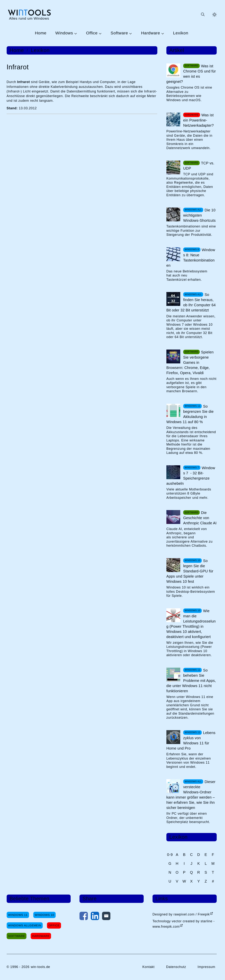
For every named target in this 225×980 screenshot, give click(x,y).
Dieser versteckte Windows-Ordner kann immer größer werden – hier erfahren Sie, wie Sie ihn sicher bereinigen (191, 795)
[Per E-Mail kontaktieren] (106, 917)
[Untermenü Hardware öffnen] (162, 33)
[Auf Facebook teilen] (84, 917)
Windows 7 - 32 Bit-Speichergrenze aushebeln (191, 476)
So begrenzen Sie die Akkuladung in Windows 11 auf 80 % (190, 414)
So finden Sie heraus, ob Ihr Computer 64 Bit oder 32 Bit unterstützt (191, 302)
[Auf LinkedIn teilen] (95, 917)
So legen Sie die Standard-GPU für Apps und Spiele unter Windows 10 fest (190, 571)
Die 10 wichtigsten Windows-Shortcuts (199, 215)
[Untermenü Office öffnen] (100, 33)
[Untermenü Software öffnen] (130, 33)
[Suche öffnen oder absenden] (203, 15)
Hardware (151, 33)
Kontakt (148, 967)
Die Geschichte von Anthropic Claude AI (200, 518)
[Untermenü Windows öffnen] (75, 33)
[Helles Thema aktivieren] (214, 15)
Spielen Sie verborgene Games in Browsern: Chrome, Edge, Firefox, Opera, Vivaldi (190, 362)
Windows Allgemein (25, 925)
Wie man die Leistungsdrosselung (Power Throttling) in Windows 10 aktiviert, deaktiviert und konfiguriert (191, 624)
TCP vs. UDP (199, 166)
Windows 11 (18, 915)
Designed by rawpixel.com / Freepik (181, 914)
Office (92, 33)
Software (119, 33)
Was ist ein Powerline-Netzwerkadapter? (199, 120)
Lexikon (181, 33)
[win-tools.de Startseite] (29, 15)
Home (41, 33)
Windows (64, 33)
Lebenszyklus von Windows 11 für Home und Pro (191, 741)
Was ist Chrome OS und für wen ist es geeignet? (191, 74)
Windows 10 (44, 915)
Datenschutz (176, 967)
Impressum (207, 967)
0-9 (170, 855)
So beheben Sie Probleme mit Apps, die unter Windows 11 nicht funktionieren (191, 681)
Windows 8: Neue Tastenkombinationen (191, 258)
